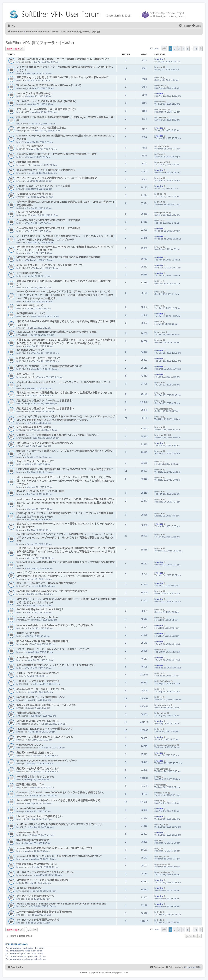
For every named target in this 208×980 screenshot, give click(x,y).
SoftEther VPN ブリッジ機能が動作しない (41, 697)
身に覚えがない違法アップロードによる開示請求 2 (45, 408)
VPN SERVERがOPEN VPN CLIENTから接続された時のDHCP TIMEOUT (58, 257)
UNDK (22, 197)
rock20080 (24, 112)
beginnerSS (25, 215)
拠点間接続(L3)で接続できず (33, 840)
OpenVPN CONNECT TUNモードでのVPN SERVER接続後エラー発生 (56, 154)
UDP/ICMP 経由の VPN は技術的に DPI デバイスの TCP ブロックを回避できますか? (65, 469)
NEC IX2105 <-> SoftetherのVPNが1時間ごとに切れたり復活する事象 (56, 332)
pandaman (24, 867)
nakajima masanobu (29, 748)
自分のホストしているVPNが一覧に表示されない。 (45, 443)
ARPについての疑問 (28, 633)
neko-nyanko (25, 62)
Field (22, 899)
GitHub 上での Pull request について (38, 673)
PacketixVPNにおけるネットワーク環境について (44, 729)
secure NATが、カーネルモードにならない (41, 689)
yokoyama (24, 891)
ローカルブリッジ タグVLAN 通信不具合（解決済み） (47, 101)
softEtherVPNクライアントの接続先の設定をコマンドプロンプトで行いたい (60, 824)
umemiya (24, 411)
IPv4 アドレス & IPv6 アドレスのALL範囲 (40, 491)
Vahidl (160, 154)
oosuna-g (24, 173)
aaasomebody (164, 409)
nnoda (22, 652)
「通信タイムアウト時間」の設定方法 (38, 681)
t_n (21, 851)
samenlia (24, 644)
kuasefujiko (25, 756)
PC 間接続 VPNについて (30, 350)
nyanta (23, 660)
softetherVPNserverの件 (31, 808)
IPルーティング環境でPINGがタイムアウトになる (45, 737)
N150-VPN (24, 795)
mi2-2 (22, 142)
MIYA (22, 208)
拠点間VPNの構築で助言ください (35, 753)
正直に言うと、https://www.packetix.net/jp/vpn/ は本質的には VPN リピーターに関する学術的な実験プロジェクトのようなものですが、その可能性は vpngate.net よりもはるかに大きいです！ (66, 552)
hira (21, 779)
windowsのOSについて (30, 745)
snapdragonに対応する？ (31, 657)
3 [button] (179, 49)
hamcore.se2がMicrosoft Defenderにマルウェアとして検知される (55, 625)
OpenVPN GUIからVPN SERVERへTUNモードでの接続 (48, 220)
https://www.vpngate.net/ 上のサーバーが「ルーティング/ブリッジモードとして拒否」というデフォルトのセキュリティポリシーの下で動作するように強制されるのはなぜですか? (65, 481)
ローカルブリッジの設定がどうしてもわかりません (45, 872)
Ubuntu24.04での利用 (29, 212)
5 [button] (188, 49)
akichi (22, 819)
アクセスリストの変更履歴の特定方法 (38, 920)
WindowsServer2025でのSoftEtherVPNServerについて (49, 85)
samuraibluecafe (27, 377)
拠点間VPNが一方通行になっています (38, 769)
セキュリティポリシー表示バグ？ (35, 461)
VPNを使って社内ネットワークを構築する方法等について (49, 366)
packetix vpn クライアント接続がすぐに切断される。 (47, 170)
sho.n (22, 803)
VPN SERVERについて (30, 305)
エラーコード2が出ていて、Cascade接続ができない (46, 583)
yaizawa (23, 335)
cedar (160, 59)
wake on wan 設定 (27, 832)
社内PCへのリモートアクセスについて (38, 358)
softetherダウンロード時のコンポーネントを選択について (50, 265)
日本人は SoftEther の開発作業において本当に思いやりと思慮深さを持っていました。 (66, 393)
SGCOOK (24, 149)
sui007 (22, 740)
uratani (23, 104)
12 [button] (196, 49)
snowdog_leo (164, 705)
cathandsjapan (26, 875)
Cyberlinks (24, 430)
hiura (22, 96)
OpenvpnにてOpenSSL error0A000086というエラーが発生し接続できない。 (61, 792)
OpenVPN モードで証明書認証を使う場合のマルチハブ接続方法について (58, 435)
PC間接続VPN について (31, 313)
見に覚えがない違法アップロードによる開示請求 (44, 401)
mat (21, 843)
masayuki (24, 859)
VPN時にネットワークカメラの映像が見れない (43, 880)
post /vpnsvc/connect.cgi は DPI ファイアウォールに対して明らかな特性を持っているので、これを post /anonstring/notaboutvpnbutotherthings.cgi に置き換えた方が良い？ (65, 503)
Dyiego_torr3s (26, 131)
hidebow (23, 835)
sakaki (22, 243)
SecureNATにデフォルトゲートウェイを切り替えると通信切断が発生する (58, 800)
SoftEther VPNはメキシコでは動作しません (42, 128)
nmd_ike (23, 732)
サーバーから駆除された (30, 146)
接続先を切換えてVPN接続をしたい (37, 864)
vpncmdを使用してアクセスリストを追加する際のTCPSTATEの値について (59, 856)
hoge (22, 811)
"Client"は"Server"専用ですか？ (35, 194)
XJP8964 (24, 124)
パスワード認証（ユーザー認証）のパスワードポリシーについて (53, 649)
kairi (21, 446)
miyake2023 (25, 438)
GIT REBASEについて (29, 273)
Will (21, 708)
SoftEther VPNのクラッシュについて (38, 721)
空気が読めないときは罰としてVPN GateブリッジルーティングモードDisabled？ (63, 77)
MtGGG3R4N (26, 684)
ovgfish (23, 764)
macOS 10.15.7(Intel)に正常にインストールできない (47, 705)
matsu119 (24, 620)
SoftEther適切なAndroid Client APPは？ (40, 609)
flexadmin (24, 716)
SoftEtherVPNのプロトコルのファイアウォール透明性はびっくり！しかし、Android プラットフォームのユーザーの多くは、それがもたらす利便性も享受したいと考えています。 (65, 538)
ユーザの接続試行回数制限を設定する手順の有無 (44, 912)
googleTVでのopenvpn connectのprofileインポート (47, 761)
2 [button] (175, 49)
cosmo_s (24, 88)
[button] (164, 49)
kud (21, 883)
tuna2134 (24, 586)
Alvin (22, 700)
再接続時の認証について (30, 713)
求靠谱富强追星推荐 (28, 162)
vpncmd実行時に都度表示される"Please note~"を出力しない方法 (54, 848)
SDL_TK (23, 827)
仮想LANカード (25, 374)
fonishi (22, 628)
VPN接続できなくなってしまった (35, 776)
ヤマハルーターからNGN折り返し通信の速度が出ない (47, 109)
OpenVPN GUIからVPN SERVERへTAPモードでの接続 (48, 228)
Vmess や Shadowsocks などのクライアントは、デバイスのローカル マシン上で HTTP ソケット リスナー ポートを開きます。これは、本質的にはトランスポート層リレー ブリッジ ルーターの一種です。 (65, 295)
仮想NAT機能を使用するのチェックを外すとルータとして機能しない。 (57, 665)
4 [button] (183, 49)
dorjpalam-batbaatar (29, 724)
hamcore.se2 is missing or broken (37, 617)
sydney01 (24, 906)
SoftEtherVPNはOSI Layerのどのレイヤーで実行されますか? (52, 591)
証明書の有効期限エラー (30, 784)
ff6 (21, 676)
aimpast (23, 787)
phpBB (94, 973)
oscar (22, 73)
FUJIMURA (25, 268)
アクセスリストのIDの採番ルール (35, 896)
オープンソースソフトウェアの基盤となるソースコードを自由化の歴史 (57, 178)
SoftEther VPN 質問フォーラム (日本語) (40, 43)
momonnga (25, 404)
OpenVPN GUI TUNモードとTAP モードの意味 (43, 186)
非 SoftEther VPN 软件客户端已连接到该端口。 (43, 641)
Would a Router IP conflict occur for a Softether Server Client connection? (61, 904)
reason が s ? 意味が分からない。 (36, 93)
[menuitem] (11, 26)
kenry (160, 618)
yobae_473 (25, 165)
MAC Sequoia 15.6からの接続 (34, 427)
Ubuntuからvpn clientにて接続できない (39, 816)
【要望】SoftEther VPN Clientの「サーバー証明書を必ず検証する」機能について (63, 59)
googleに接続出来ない (29, 888)
